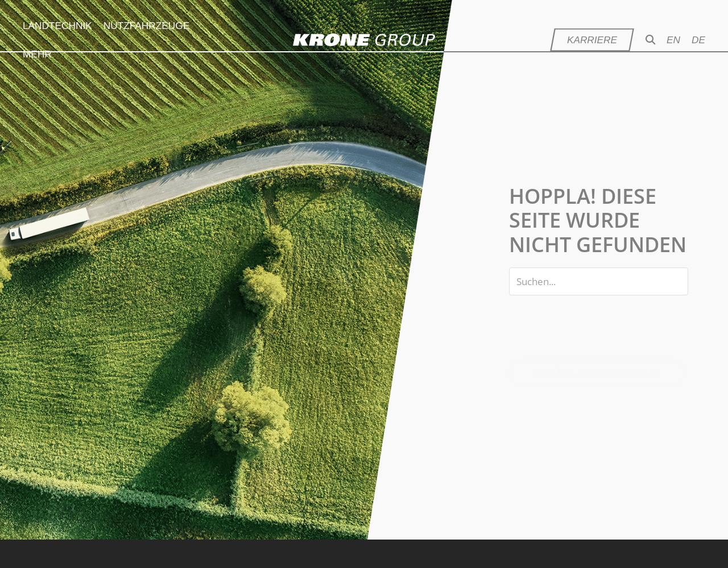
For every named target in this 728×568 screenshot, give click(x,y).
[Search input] (599, 281)
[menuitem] (679, 40)
